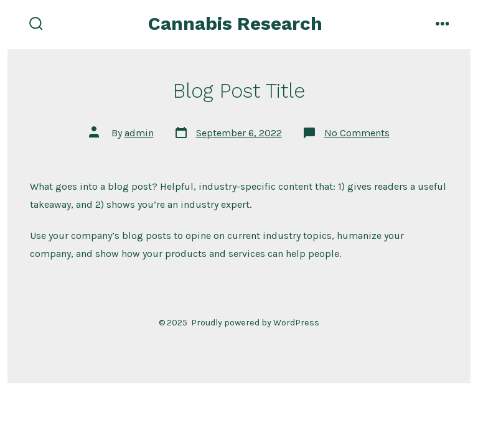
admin (139, 133)
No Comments (357, 133)
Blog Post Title (239, 91)
